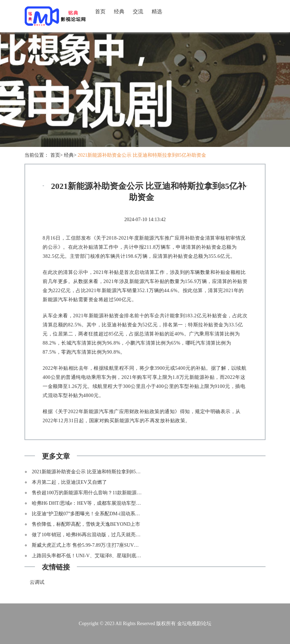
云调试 (37, 582)
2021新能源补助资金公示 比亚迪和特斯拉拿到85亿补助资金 (142, 155)
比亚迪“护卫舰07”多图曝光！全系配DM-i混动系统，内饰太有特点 (103, 514)
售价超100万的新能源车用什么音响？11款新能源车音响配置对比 (101, 493)
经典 (119, 12)
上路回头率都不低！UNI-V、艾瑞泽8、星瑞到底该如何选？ (96, 556)
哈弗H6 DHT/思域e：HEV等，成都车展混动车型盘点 (89, 503)
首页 (100, 12)
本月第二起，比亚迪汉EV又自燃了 (69, 482)
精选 (157, 12)
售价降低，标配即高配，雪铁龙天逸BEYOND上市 (86, 524)
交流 (138, 12)
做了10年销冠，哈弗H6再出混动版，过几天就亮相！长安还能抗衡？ (106, 535)
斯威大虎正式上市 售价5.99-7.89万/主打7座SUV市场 (88, 545)
